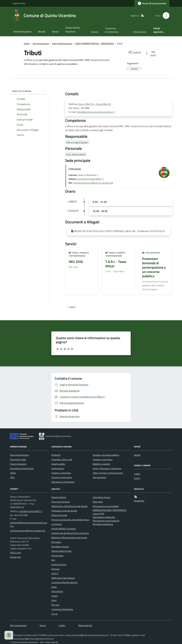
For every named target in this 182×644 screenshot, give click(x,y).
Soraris (55, 596)
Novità (42, 32)
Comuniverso (57, 556)
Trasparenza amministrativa (112, 30)
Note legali (98, 502)
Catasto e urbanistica (61, 473)
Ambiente (56, 455)
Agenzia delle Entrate (61, 551)
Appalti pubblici (58, 464)
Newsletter (139, 501)
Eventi (137, 478)
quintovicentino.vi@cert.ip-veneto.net (93, 183)
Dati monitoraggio (18, 625)
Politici (13, 473)
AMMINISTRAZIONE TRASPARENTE (110, 510)
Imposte (95, 32)
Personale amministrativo (22, 468)
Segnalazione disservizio (104, 517)
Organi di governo (18, 464)
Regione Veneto (19, 3)
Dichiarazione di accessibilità (106, 506)
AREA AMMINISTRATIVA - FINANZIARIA (94, 44)
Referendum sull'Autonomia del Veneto (69, 506)
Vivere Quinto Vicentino (73, 30)
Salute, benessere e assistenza (107, 468)
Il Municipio (75, 169)
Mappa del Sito (85, 625)
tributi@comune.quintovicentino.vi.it (96, 112)
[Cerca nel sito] (165, 16)
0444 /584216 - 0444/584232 (95, 104)
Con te (54, 614)
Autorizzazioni (58, 468)
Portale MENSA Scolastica (64, 529)
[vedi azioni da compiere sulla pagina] (151, 53)
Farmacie (55, 569)
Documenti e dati (18, 459)
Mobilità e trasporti (101, 464)
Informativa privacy (102, 497)
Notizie (137, 455)
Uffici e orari (15, 553)
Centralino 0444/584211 (91, 179)
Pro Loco (55, 605)
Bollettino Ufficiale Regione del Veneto (69, 538)
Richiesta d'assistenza (103, 524)
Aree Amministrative (62, 44)
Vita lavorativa (151, 253)
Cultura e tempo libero (62, 477)
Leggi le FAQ (98, 514)
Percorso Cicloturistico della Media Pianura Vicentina (70, 522)
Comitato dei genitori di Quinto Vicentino (70, 533)
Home (27, 44)
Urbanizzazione (140, 32)
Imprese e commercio (103, 459)
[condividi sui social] (134, 52)
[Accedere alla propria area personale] (152, 3)
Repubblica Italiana (60, 547)
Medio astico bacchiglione (63, 578)
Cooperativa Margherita (62, 609)
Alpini (54, 600)
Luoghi (137, 474)
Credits (62, 625)
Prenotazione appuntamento (106, 521)
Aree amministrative (19, 455)
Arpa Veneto (57, 591)
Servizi (55, 32)
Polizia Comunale (59, 515)
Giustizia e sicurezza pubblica (106, 455)
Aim (53, 560)
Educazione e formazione (63, 482)
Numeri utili (15, 557)
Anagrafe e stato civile (62, 459)
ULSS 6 (55, 573)
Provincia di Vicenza (60, 502)
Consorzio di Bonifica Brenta (64, 582)
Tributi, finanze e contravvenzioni (79, 254)
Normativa (56, 542)
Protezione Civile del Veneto (64, 511)
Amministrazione (22, 32)
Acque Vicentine (59, 564)
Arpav (54, 587)
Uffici (12, 477)
